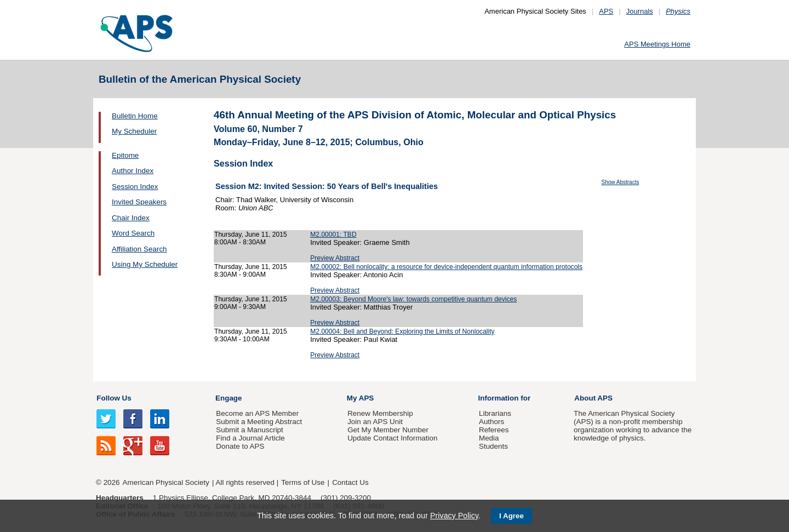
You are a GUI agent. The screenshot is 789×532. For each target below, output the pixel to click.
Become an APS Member (257, 413)
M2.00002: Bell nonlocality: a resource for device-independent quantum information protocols (446, 267)
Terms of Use (303, 482)
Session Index (135, 187)
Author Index (133, 171)
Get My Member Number (388, 430)
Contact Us (350, 482)
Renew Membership (380, 413)
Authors (491, 422)
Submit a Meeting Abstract (259, 422)
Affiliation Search (139, 249)
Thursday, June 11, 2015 (251, 234)
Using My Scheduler (145, 264)
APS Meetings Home (657, 44)
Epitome (125, 155)
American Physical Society (166, 482)
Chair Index (131, 218)
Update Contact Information (392, 438)
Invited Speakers (139, 202)
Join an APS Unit (375, 422)
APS (606, 11)
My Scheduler (134, 131)
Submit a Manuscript (249, 430)
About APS (593, 398)
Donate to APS (240, 446)
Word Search (133, 233)
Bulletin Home (135, 116)
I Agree (511, 516)
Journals (640, 11)
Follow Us (114, 398)
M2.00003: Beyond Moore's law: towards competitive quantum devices (413, 299)
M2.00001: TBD (333, 234)
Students (493, 446)
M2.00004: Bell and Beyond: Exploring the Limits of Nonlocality (402, 331)
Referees (494, 430)
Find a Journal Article (250, 438)
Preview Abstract (335, 258)
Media (489, 438)
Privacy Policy (454, 516)
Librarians (495, 413)
